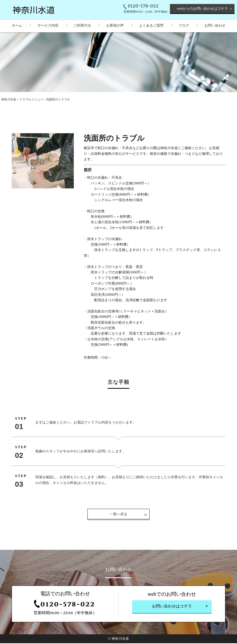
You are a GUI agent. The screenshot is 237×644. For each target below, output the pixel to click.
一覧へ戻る (118, 515)
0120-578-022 (143, 6)
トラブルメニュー (32, 99)
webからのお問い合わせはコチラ (202, 9)
